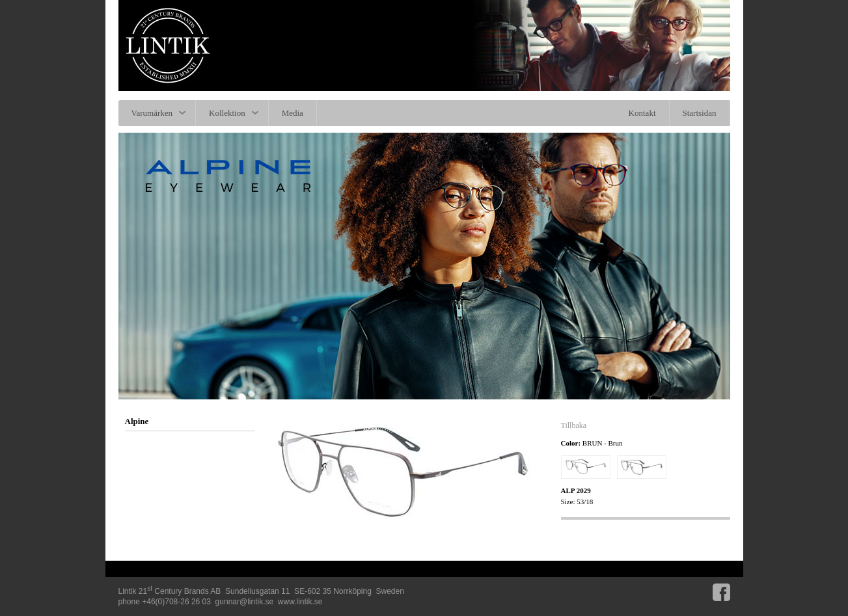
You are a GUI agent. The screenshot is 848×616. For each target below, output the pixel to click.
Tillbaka (574, 425)
